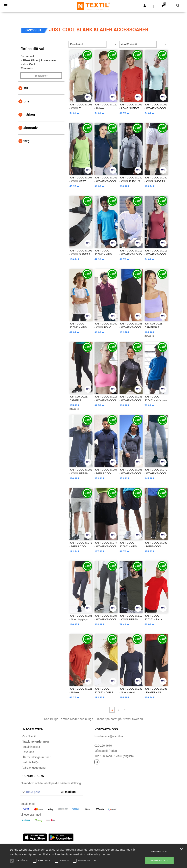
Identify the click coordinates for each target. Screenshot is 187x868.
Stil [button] (26, 88)
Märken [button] (29, 115)
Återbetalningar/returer (36, 757)
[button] (145, 6)
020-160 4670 (103, 746)
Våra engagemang (34, 768)
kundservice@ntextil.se (109, 736)
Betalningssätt (31, 747)
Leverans (28, 752)
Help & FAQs (31, 762)
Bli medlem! (69, 792)
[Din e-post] (39, 792)
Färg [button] (26, 141)
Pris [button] (26, 101)
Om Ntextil (29, 736)
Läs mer (106, 854)
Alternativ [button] (31, 128)
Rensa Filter (41, 76)
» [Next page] (125, 710)
